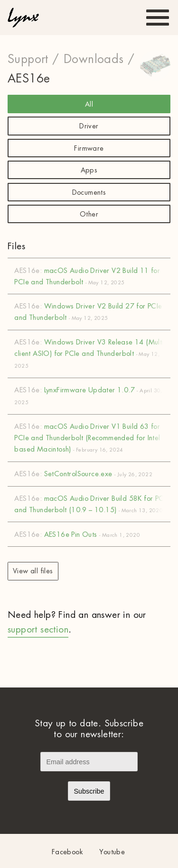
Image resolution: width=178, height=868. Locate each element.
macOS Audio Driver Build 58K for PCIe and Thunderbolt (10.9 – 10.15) (92, 504)
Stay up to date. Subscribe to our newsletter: (89, 729)
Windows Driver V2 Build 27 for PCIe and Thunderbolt (92, 312)
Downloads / (99, 59)
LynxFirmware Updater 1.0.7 (92, 396)
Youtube (112, 852)
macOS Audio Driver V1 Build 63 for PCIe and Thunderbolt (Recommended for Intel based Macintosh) (92, 438)
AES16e (29, 79)
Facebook (67, 852)
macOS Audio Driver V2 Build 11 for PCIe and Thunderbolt (92, 276)
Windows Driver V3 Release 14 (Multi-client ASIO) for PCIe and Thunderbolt (92, 354)
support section (38, 629)
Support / (33, 59)
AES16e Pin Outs (92, 534)
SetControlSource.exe (92, 474)
